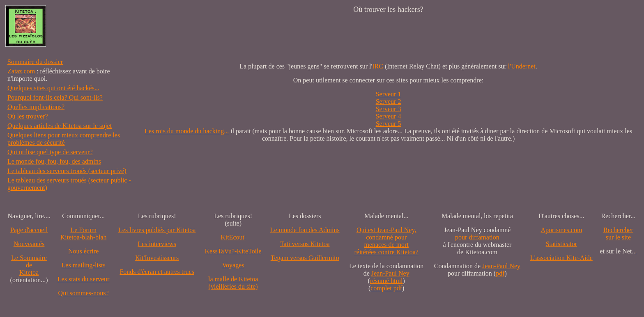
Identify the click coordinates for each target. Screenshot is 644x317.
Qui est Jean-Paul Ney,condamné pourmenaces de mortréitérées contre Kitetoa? (386, 241)
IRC (378, 66)
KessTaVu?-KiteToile (233, 251)
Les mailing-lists (84, 265)
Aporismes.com (561, 230)
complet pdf (386, 288)
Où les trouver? (28, 116)
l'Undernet (522, 66)
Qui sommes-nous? (84, 293)
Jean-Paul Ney (390, 273)
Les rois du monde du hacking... (187, 131)
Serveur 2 (389, 101)
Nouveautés (29, 244)
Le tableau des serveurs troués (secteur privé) (67, 171)
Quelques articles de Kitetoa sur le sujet (60, 126)
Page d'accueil (29, 230)
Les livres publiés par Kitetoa (157, 230)
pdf (500, 273)
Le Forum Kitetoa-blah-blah (84, 234)
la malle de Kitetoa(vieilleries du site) (233, 283)
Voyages (233, 265)
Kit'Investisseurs (157, 258)
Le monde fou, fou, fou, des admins (54, 161)
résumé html (386, 281)
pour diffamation (477, 237)
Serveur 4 (389, 116)
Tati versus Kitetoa (305, 244)
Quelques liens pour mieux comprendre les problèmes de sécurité (64, 139)
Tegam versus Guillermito (305, 258)
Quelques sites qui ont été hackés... (53, 88)
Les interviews (157, 244)
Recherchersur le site (618, 234)
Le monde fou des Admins (305, 230)
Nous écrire (83, 251)
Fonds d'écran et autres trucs (157, 272)
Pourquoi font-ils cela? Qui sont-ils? (55, 97)
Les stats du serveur (84, 279)
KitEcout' (233, 237)
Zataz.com (21, 71)
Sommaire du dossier (35, 62)
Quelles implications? (36, 107)
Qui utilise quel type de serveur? (50, 152)
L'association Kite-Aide (561, 258)
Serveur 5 (389, 124)
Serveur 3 (389, 109)
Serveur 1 (389, 94)
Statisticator (561, 244)
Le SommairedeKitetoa (29, 265)
